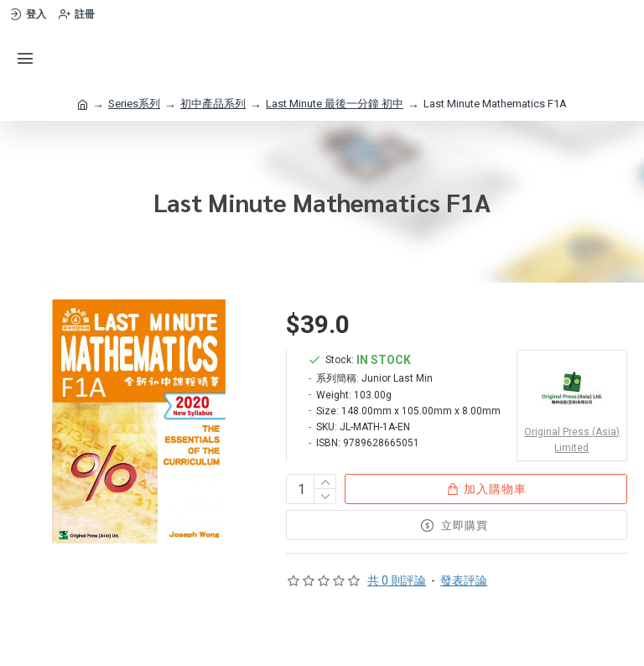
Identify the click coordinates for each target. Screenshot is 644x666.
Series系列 (134, 104)
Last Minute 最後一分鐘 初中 (335, 104)
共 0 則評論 (397, 580)
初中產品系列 (213, 104)
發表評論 (464, 580)
